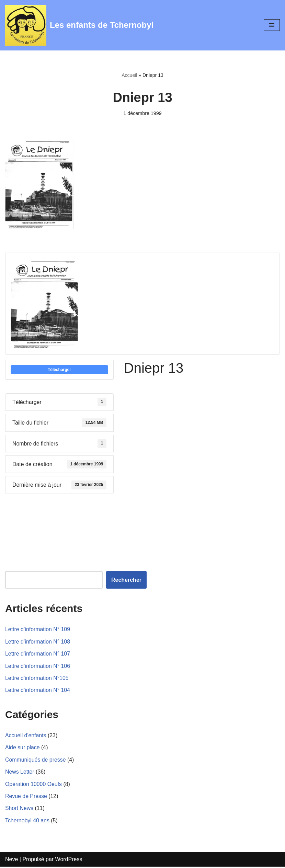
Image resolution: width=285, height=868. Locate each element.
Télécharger (59, 370)
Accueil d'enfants (26, 736)
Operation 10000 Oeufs (34, 785)
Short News (19, 809)
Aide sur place (22, 748)
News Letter (20, 773)
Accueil (129, 75)
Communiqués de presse (36, 760)
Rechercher (126, 580)
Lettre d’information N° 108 (38, 642)
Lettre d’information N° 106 (38, 667)
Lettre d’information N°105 (37, 679)
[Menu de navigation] (272, 25)
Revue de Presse (26, 797)
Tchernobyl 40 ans (27, 821)
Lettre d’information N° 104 (38, 691)
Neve (12, 861)
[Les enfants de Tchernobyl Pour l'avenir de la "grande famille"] (79, 25)
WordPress (69, 861)
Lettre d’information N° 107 (38, 654)
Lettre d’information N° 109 (38, 630)
